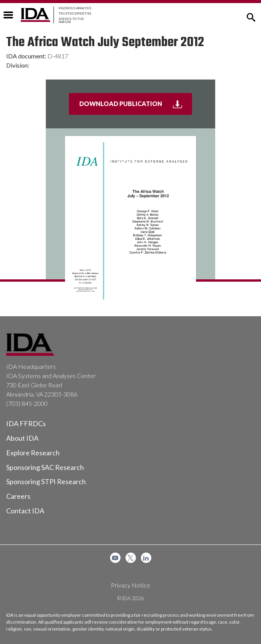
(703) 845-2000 (27, 403)
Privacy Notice (130, 585)
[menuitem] (115, 558)
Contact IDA (25, 511)
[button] (251, 17)
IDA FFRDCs (26, 423)
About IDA (22, 438)
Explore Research (33, 453)
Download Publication (136, 107)
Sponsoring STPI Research (46, 481)
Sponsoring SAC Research (45, 467)
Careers (18, 496)
